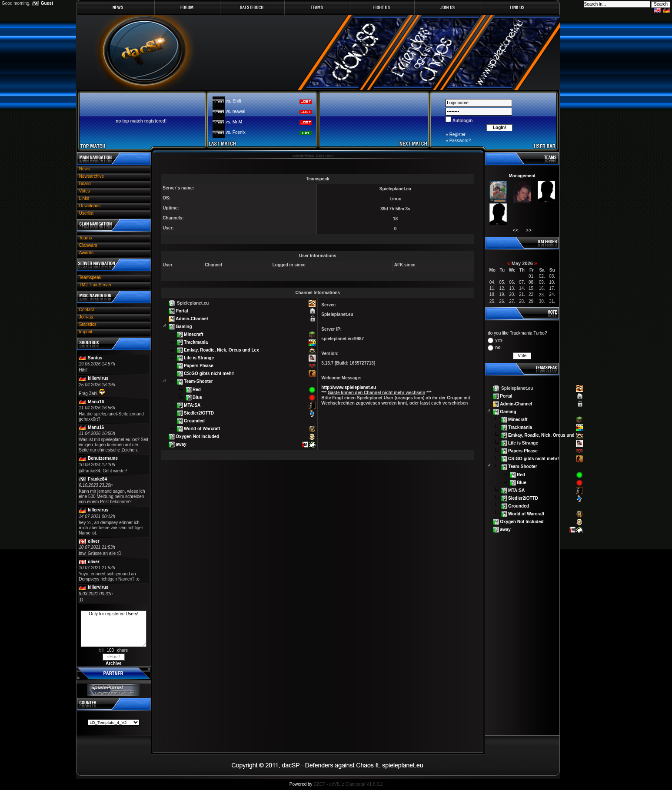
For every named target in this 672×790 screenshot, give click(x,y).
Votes (85, 191)
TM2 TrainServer (95, 285)
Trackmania (196, 342)
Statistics (88, 324)
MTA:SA (192, 405)
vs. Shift (233, 101)
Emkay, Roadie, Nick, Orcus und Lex (221, 350)
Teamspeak (90, 277)
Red (197, 389)
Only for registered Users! (113, 629)
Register (457, 134)
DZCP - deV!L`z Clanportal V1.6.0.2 (348, 784)
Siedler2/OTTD (199, 413)
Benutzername (103, 458)
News (85, 169)
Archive (114, 663)
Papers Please (199, 366)
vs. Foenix (236, 132)
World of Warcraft (202, 428)
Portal (182, 311)
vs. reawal (235, 111)
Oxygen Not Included (197, 436)
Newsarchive (91, 176)
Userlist (86, 213)
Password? (460, 141)
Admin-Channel (192, 319)
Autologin (462, 121)
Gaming (184, 327)
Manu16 (96, 402)
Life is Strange (199, 358)
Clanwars (88, 245)
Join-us (86, 317)
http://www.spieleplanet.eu (349, 387)
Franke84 (97, 479)
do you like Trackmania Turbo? (517, 333)
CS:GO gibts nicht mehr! (209, 373)
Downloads (90, 206)
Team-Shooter (198, 381)
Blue (197, 397)
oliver (94, 541)
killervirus (98, 378)
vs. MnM (234, 122)
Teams (85, 238)
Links (84, 198)
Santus (95, 358)
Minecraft (193, 334)
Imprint (86, 332)
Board (85, 184)
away (181, 444)
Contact (86, 310)
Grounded (194, 420)
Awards (86, 253)
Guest (47, 3)
